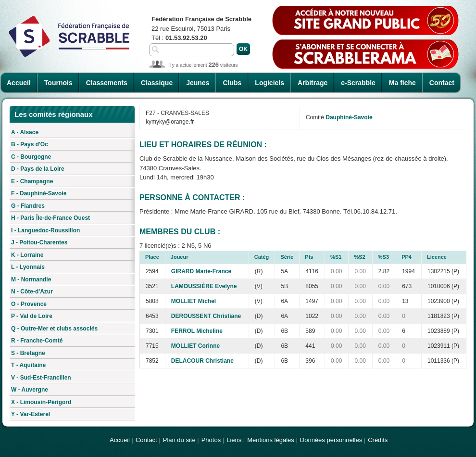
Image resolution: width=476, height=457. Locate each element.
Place (152, 257)
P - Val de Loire (32, 316)
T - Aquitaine (28, 365)
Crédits (378, 440)
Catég (262, 257)
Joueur (180, 257)
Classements (107, 83)
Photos (211, 440)
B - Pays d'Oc (30, 144)
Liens (234, 440)
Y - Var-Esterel (31, 414)
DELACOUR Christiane (202, 361)
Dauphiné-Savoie (349, 117)
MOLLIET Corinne (195, 346)
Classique (157, 83)
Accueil (19, 83)
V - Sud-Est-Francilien (41, 378)
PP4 (407, 257)
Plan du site (179, 440)
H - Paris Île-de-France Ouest (50, 218)
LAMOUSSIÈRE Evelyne (204, 286)
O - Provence (29, 304)
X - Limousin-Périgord (41, 402)
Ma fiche (402, 83)
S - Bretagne (28, 353)
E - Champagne (32, 181)
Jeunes (198, 83)
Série (287, 257)
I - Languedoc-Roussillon (45, 230)
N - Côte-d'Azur (32, 292)
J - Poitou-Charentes (39, 242)
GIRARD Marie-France (201, 271)
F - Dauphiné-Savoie (39, 193)
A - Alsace (25, 132)
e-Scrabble (358, 83)
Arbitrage (313, 83)
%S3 (383, 257)
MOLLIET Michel (194, 301)
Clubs (232, 83)
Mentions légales (271, 440)
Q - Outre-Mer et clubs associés (54, 329)
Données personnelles (331, 440)
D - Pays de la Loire (38, 169)
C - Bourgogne (31, 157)
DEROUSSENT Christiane (206, 316)
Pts (309, 257)
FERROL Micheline (197, 331)
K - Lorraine (27, 255)
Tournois (58, 83)
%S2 (359, 257)
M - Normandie (31, 279)
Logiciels (269, 83)
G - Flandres (28, 206)
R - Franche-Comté (37, 341)
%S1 (336, 257)
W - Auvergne (30, 390)
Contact (442, 83)
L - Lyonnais (28, 267)
